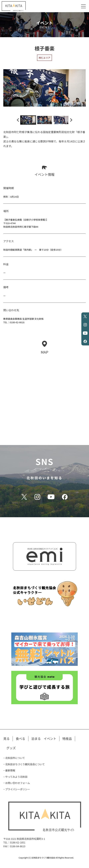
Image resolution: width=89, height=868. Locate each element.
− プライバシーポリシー (17, 789)
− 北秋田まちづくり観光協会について (24, 764)
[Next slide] (71, 120)
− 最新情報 (9, 770)
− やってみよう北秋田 (15, 777)
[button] (28, 120)
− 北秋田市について (14, 758)
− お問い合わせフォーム (17, 783)
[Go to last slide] (18, 120)
